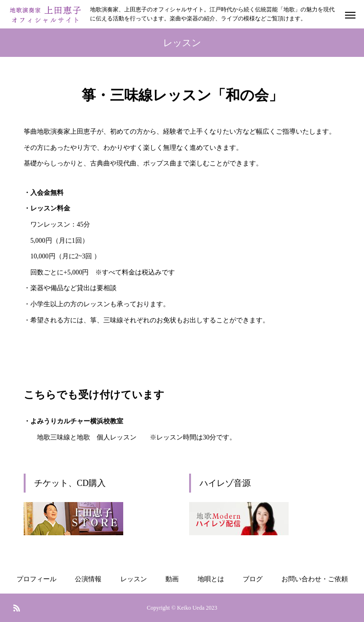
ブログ (253, 579)
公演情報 (88, 579)
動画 (172, 579)
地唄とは (211, 579)
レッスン (134, 579)
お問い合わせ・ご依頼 (315, 579)
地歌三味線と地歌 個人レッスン (87, 437)
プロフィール (36, 579)
